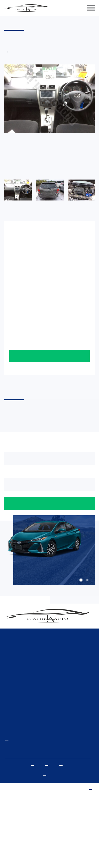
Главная (7, 52)
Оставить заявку (49, 356)
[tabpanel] (49, 542)
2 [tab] (87, 580)
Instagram (48, 765)
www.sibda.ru (92, 790)
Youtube (34, 765)
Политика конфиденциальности (46, 776)
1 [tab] (81, 580)
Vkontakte (63, 765)
